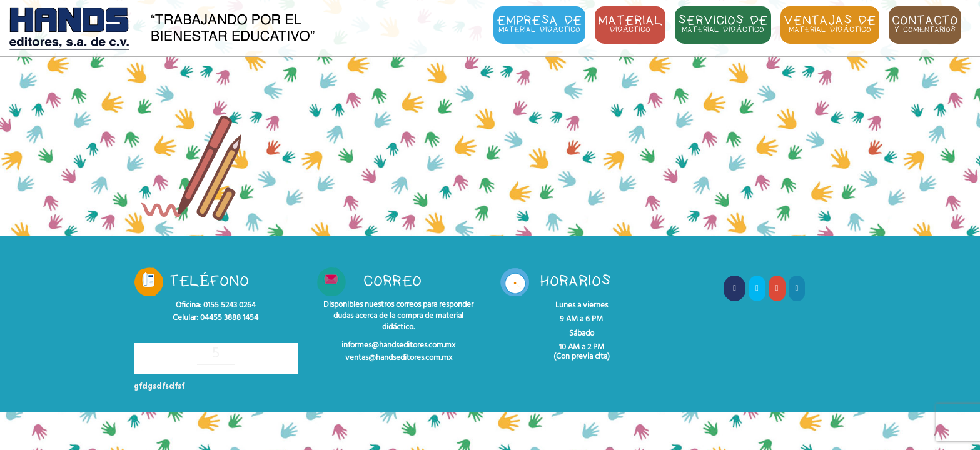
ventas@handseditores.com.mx (399, 358)
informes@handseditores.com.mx (398, 346)
